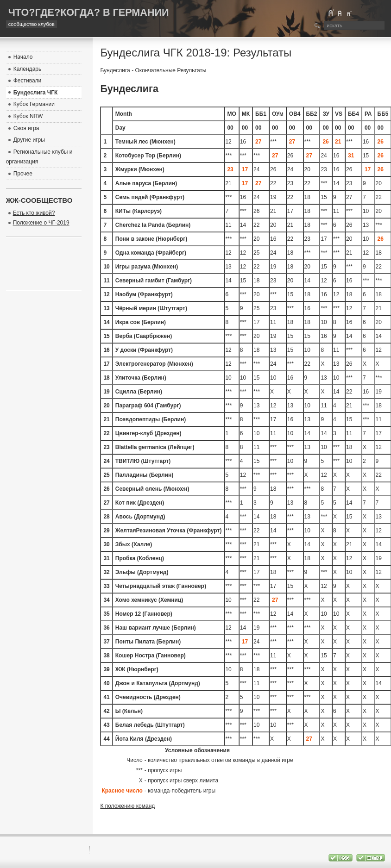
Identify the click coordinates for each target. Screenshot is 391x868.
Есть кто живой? (34, 213)
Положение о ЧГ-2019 (41, 223)
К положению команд (127, 806)
